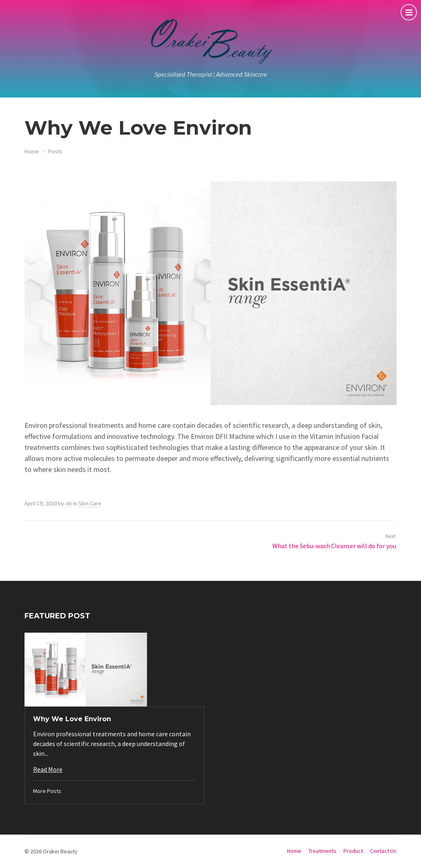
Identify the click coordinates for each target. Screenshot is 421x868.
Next (391, 536)
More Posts (47, 791)
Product (353, 851)
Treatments (322, 851)
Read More (48, 769)
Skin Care (90, 503)
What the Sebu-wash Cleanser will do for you (334, 546)
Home (32, 151)
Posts (55, 151)
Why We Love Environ (72, 719)
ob (69, 503)
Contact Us (383, 851)
